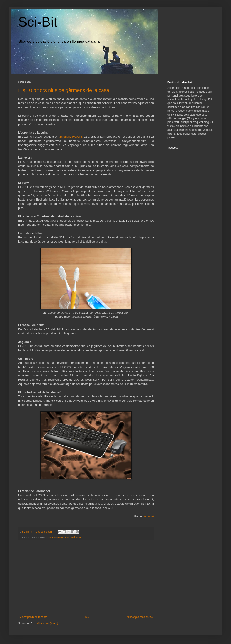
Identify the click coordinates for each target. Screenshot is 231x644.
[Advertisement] (86, 578)
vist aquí (148, 516)
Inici (87, 617)
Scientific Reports (71, 137)
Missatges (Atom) (47, 624)
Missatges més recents (33, 617)
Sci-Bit (38, 22)
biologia (52, 537)
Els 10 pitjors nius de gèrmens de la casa (64, 90)
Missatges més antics (140, 617)
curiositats (63, 537)
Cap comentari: (44, 532)
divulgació (75, 537)
